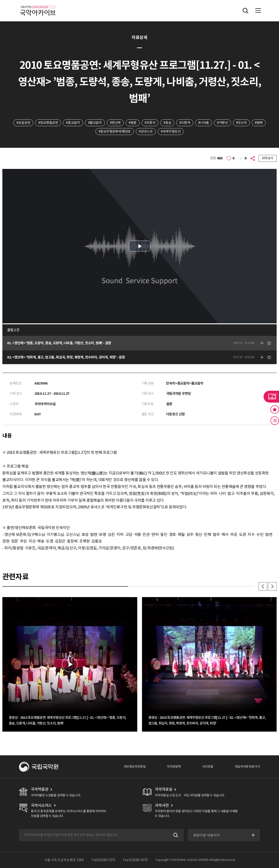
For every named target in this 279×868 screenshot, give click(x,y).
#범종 (133, 123)
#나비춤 (204, 123)
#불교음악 (95, 123)
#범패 (259, 123)
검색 (175, 835)
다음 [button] (272, 586)
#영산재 (115, 123)
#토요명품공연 (48, 123)
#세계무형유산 (171, 131)
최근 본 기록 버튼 (275, 421)
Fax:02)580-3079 (135, 860)
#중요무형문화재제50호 (115, 131)
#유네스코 (146, 131)
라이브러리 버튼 (271, 397)
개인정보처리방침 (135, 767)
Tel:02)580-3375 (103, 860)
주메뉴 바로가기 (0, 0)
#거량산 (222, 123)
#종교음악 (73, 123)
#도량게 (185, 123)
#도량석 (150, 123)
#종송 (167, 123)
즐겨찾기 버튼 (275, 409)
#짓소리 (241, 123)
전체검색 (246, 11)
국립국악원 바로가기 (247, 767)
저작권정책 (174, 767)
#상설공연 (23, 123)
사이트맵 (208, 767)
